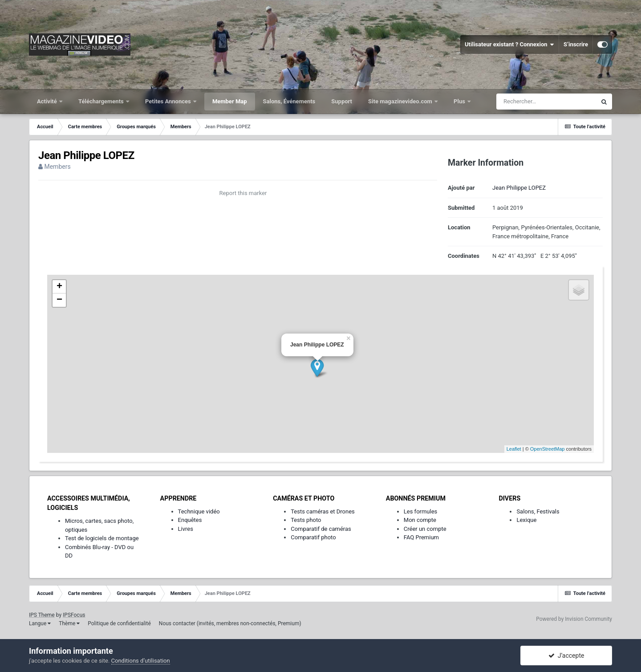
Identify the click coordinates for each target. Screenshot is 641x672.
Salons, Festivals (538, 511)
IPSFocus (74, 615)
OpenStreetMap (548, 449)
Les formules (421, 511)
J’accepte (566, 656)
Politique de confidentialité (119, 623)
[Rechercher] (546, 102)
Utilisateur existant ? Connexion (509, 45)
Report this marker (243, 193)
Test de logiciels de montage (102, 538)
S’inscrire (576, 44)
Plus (460, 101)
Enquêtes (190, 520)
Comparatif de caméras (321, 529)
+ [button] (59, 287)
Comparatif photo (313, 537)
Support (342, 101)
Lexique (526, 520)
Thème (69, 623)
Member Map (230, 101)
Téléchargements (102, 101)
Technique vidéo (199, 511)
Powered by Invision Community (574, 619)
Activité (48, 101)
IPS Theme (42, 615)
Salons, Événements (289, 101)
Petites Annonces (169, 101)
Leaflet (514, 449)
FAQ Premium (421, 537)
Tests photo (306, 520)
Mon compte (420, 520)
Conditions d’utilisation (141, 661)
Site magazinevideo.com (401, 101)
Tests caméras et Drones (323, 511)
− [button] (59, 300)
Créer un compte (425, 529)
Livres (186, 529)
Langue (40, 623)
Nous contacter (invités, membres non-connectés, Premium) (230, 623)
